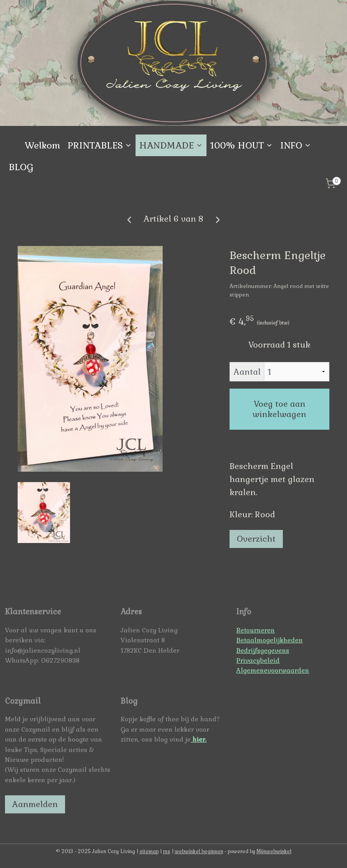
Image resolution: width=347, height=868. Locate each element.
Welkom (42, 145)
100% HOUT (241, 145)
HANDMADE (171, 145)
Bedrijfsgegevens (263, 650)
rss (167, 851)
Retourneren (256, 630)
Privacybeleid (258, 660)
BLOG (21, 167)
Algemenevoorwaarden (273, 670)
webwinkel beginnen (199, 851)
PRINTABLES (100, 145)
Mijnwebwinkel (274, 851)
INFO (296, 145)
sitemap (149, 851)
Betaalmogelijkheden (270, 640)
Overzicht (256, 539)
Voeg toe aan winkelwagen (279, 409)
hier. (199, 739)
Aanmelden (35, 804)
